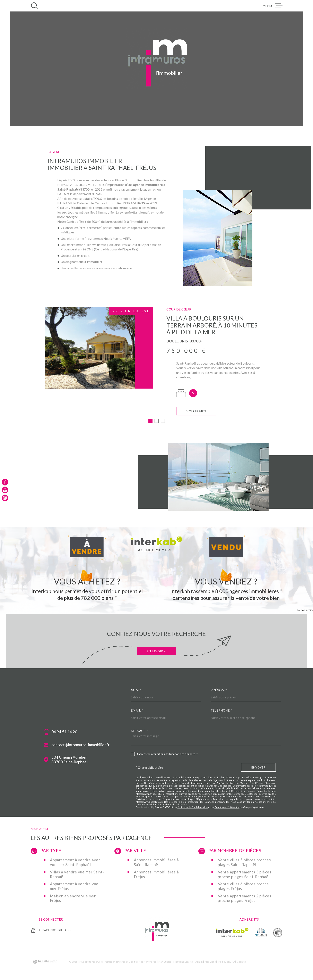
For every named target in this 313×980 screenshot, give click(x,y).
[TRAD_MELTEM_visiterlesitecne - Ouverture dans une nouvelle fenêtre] (278, 932)
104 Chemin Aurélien (69, 760)
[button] (150, 421)
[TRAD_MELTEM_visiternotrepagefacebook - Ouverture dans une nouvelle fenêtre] (5, 482)
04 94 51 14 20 (64, 732)
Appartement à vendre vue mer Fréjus (74, 886)
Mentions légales (183, 962)
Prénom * (219, 690)
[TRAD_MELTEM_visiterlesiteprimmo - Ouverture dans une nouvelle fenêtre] (261, 932)
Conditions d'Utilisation (227, 807)
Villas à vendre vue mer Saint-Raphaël (77, 874)
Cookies (241, 962)
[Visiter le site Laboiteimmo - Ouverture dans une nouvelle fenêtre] (45, 962)
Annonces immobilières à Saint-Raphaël (156, 862)
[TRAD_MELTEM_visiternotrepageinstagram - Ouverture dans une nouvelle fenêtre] (5, 498)
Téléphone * (221, 710)
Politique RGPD (226, 962)
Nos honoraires (147, 962)
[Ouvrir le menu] (272, 6)
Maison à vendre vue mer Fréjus (73, 898)
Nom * (136, 690)
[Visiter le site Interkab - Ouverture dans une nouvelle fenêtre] (232, 932)
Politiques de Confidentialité (193, 807)
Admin (199, 962)
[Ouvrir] (34, 6)
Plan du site (165, 962)
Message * (139, 731)
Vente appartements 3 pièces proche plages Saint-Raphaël (245, 874)
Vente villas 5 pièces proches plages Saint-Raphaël (244, 862)
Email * (137, 710)
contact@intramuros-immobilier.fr (80, 745)
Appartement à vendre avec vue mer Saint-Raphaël (75, 862)
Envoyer (258, 767)
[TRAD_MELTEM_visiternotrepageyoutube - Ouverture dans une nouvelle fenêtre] (5, 490)
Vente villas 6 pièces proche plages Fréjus (243, 886)
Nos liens (210, 962)
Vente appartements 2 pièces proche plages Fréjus (245, 898)
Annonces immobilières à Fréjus (156, 874)
